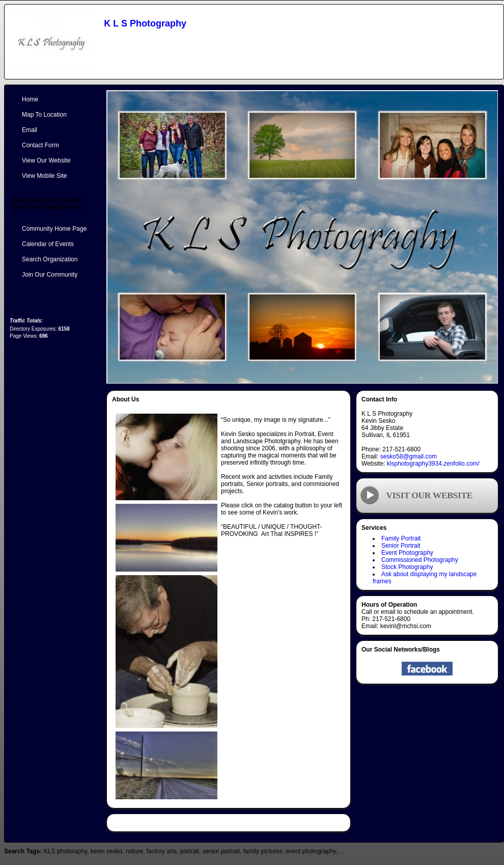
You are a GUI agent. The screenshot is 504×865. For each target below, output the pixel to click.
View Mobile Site (45, 176)
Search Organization (50, 259)
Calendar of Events (48, 244)
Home (30, 99)
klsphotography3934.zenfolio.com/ (433, 464)
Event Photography (407, 553)
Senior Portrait (401, 546)
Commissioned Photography (420, 560)
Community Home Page (54, 229)
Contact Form (40, 145)
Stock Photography (407, 567)
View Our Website (46, 160)
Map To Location (44, 115)
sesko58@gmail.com (409, 456)
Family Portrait (401, 538)
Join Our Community (50, 275)
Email (30, 130)
